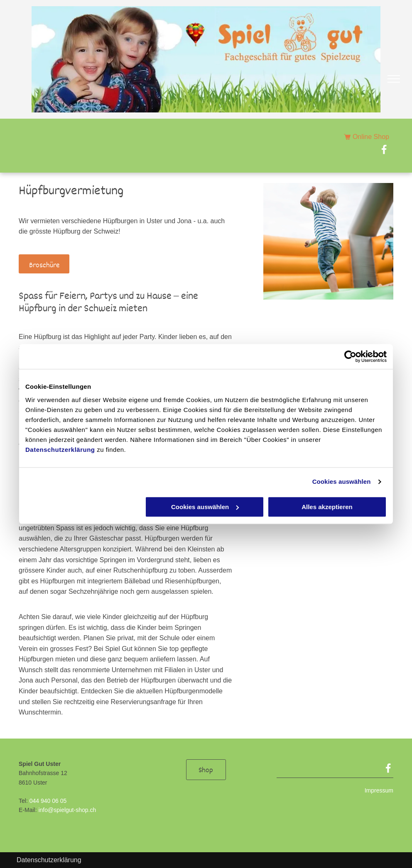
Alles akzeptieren (327, 507)
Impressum (379, 790)
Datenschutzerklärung (60, 450)
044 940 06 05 (48, 801)
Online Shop (371, 137)
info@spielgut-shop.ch (67, 810)
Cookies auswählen (342, 482)
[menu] (394, 79)
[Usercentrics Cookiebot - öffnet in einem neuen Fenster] (350, 356)
